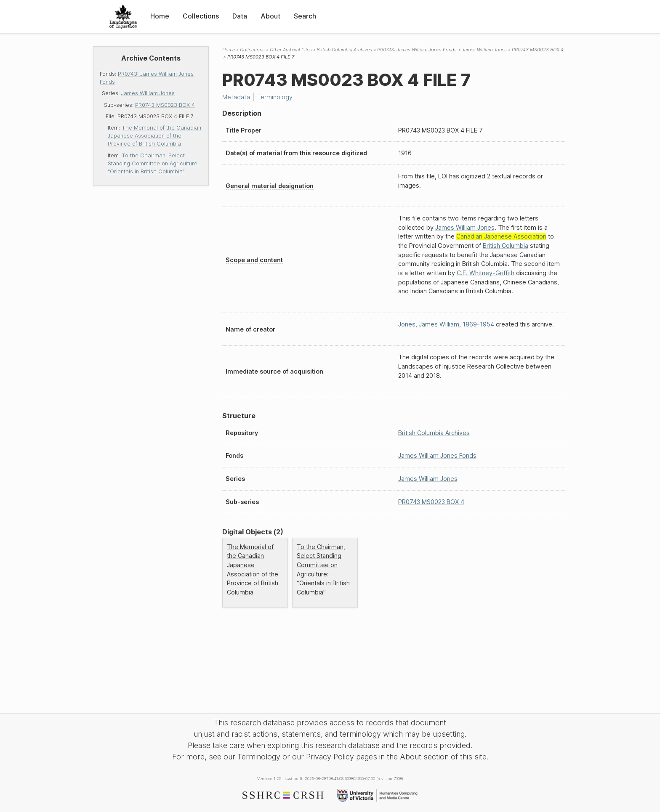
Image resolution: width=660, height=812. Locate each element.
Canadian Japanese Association (501, 236)
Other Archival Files (291, 50)
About (270, 16)
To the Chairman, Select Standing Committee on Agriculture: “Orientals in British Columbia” (153, 163)
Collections (201, 16)
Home (160, 16)
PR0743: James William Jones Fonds (417, 50)
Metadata (236, 97)
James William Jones (148, 93)
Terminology (275, 97)
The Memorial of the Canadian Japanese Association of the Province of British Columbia (154, 136)
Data (240, 16)
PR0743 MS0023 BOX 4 (165, 105)
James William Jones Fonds (437, 455)
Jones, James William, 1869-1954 (446, 324)
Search (305, 16)
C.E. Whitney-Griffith (486, 273)
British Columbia (506, 245)
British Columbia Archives (344, 50)
